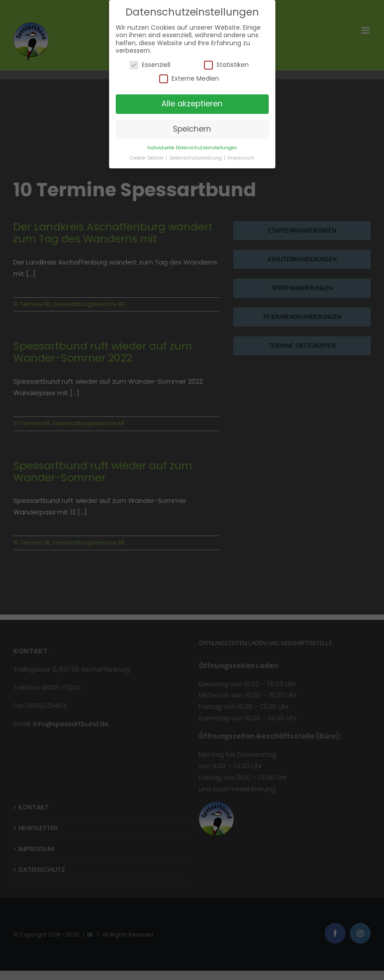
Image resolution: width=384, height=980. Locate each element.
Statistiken (226, 65)
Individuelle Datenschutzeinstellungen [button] (192, 148)
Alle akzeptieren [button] (192, 104)
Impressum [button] (241, 158)
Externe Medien (189, 79)
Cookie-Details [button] (147, 158)
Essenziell (150, 65)
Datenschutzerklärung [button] (196, 158)
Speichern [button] (192, 129)
